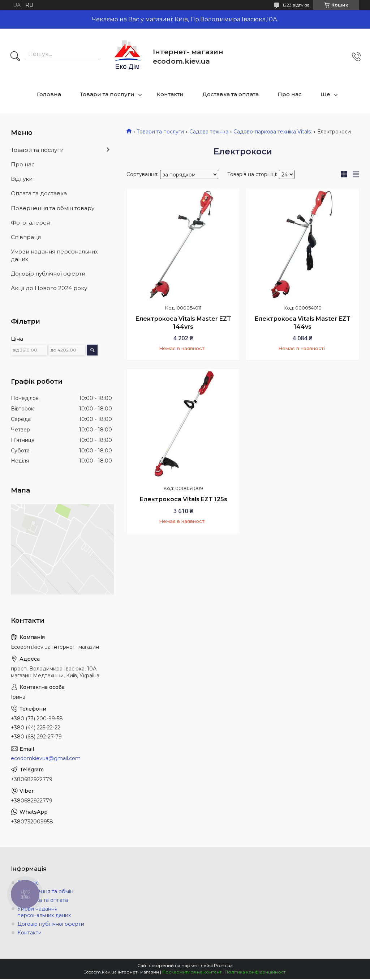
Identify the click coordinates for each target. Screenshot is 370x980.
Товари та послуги (107, 94)
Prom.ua (223, 965)
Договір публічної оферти (48, 274)
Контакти (170, 94)
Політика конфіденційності (256, 972)
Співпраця (26, 237)
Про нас (290, 94)
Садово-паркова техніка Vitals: (273, 132)
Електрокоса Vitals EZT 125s (183, 499)
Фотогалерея (30, 223)
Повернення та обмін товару (53, 208)
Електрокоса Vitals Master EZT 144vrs (183, 323)
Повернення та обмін (45, 891)
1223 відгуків (296, 5)
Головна (49, 94)
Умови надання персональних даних (54, 255)
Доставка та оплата (231, 94)
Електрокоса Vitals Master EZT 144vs (302, 323)
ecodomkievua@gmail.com (46, 758)
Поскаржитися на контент (192, 972)
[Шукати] (15, 57)
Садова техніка (209, 132)
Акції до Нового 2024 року (49, 288)
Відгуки (22, 179)
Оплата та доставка (39, 193)
